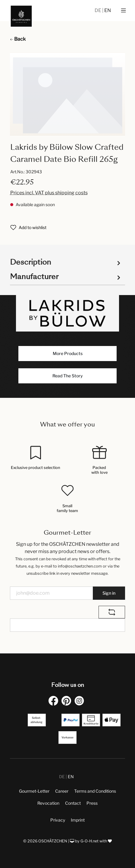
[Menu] (123, 11)
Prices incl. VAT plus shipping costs (49, 193)
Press (92, 803)
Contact (73, 803)
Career (62, 791)
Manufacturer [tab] (66, 277)
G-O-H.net (89, 841)
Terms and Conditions (95, 791)
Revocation (48, 803)
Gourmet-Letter (34, 791)
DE (98, 10)
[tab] (66, 262)
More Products (68, 353)
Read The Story (68, 376)
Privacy (58, 820)
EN (108, 10)
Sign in (109, 593)
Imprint (78, 820)
